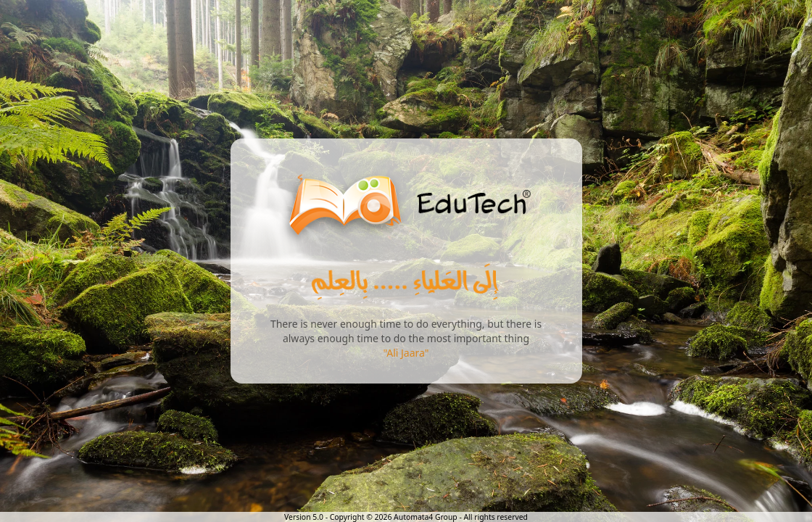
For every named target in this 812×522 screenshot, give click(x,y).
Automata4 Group (426, 517)
